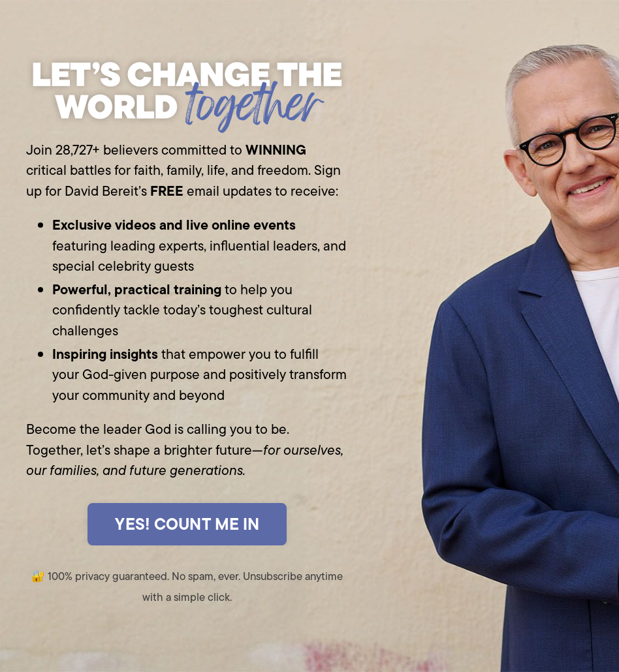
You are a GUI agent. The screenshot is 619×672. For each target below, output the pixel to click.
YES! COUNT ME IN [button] (187, 524)
